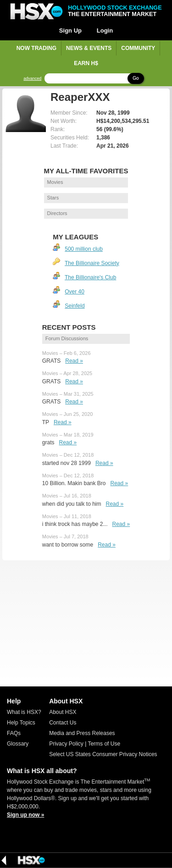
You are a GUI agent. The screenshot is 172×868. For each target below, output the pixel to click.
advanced (32, 79)
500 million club (84, 249)
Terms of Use (104, 744)
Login (105, 30)
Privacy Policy (66, 744)
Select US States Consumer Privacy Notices (103, 754)
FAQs (14, 733)
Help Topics (21, 723)
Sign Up (70, 30)
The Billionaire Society (92, 263)
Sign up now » (25, 815)
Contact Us (63, 723)
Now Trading (36, 48)
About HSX (63, 712)
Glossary (18, 744)
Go (136, 78)
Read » (74, 361)
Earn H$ (86, 63)
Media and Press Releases (82, 733)
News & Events (89, 48)
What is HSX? (24, 712)
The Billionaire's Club (90, 277)
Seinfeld (75, 306)
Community (138, 48)
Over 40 (75, 292)
